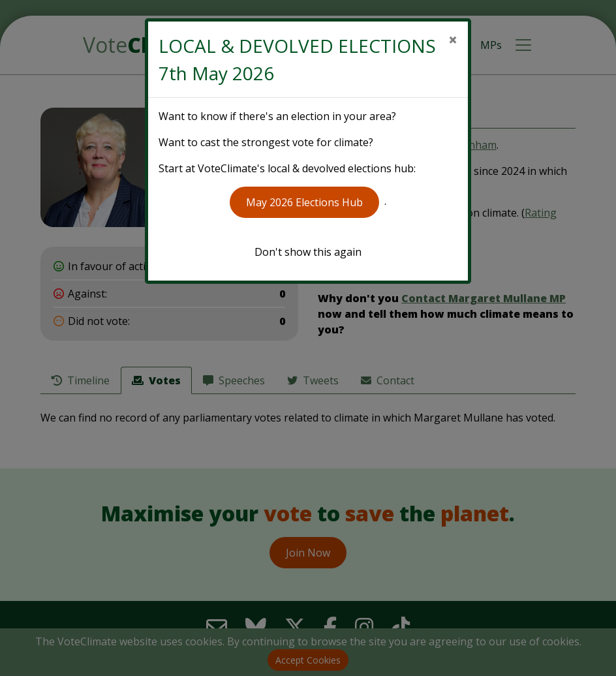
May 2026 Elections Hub (304, 202)
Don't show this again (308, 252)
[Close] (453, 40)
